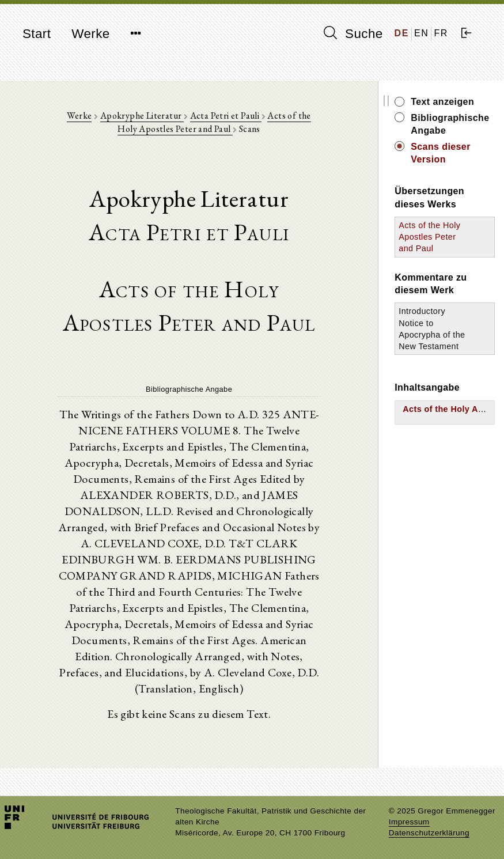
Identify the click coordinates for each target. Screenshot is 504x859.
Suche (353, 33)
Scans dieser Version (441, 153)
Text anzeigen (442, 102)
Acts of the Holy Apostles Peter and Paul (214, 122)
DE (402, 33)
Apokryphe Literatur (142, 116)
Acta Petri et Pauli (226, 116)
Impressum (409, 822)
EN (421, 33)
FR (441, 33)
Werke (90, 34)
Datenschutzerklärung (429, 833)
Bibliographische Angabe (450, 124)
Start (37, 34)
